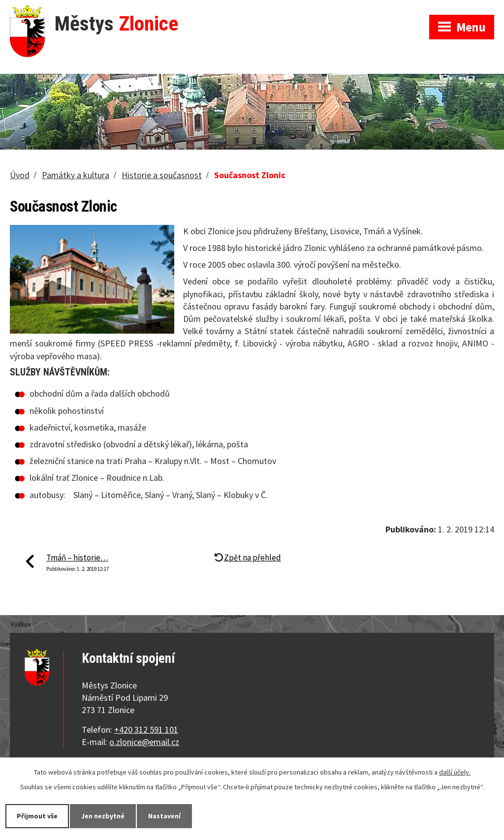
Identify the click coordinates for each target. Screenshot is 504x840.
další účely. (455, 772)
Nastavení (164, 816)
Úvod (20, 175)
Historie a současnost (162, 175)
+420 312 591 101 (146, 730)
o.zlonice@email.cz (144, 742)
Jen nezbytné (103, 816)
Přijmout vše (37, 816)
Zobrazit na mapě (375, 10)
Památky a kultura (76, 175)
